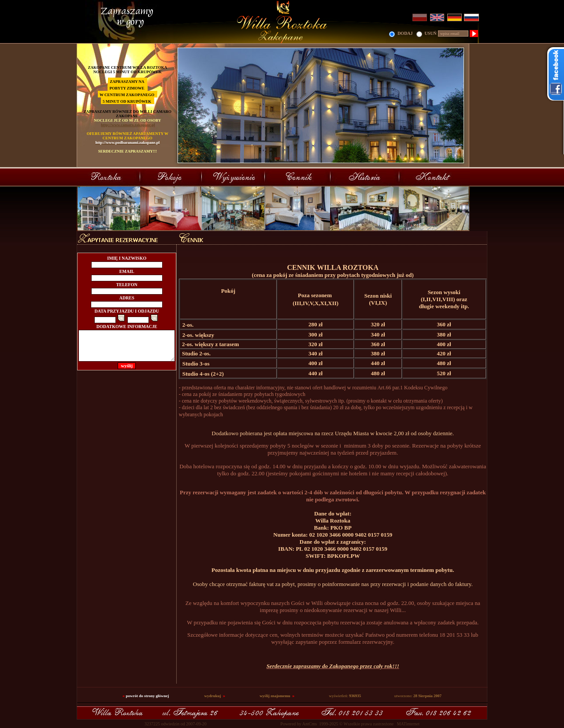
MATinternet (408, 724)
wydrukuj (213, 696)
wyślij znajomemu (275, 696)
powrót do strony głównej (147, 696)
